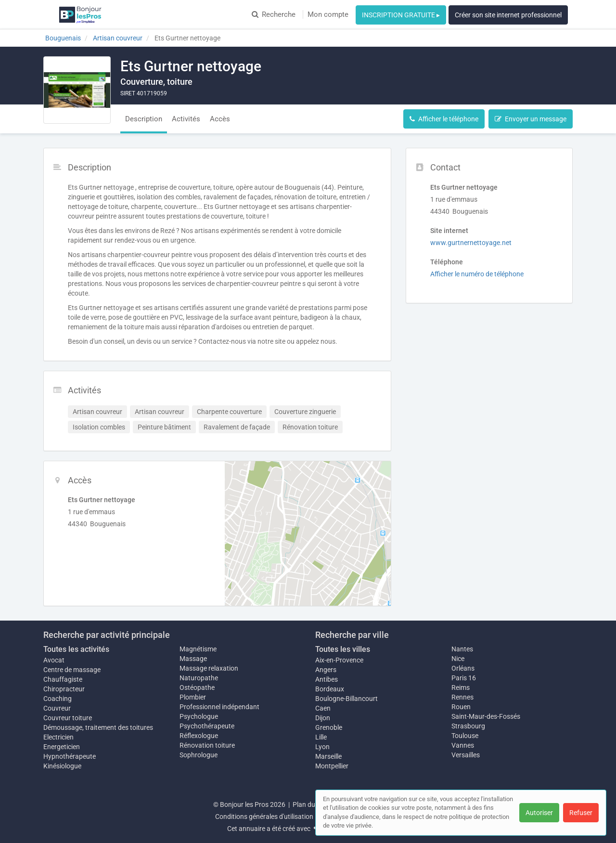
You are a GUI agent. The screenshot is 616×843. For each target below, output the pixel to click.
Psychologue (199, 716)
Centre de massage (72, 670)
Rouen (461, 707)
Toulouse (465, 736)
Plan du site (310, 804)
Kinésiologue (62, 766)
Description (144, 119)
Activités (186, 119)
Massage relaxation (209, 668)
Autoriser (539, 813)
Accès (220, 119)
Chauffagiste (63, 679)
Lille (321, 737)
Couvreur (57, 708)
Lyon (322, 747)
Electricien (58, 737)
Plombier (193, 697)
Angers (326, 670)
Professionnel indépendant (219, 707)
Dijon (323, 718)
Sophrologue (199, 755)
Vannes (463, 745)
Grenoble (329, 727)
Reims (461, 687)
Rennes (462, 697)
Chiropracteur (64, 689)
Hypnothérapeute (70, 756)
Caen (323, 708)
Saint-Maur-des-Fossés (486, 716)
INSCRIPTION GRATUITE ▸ (401, 15)
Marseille (328, 756)
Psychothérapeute (207, 726)
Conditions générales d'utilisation (264, 817)
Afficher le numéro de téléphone (477, 274)
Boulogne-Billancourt (346, 699)
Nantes (462, 649)
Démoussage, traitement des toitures (98, 727)
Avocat (54, 660)
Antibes (327, 679)
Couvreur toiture (68, 718)
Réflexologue (199, 736)
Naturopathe (199, 678)
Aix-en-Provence (339, 660)
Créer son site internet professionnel (508, 15)
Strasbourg (468, 726)
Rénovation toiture (207, 745)
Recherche (274, 14)
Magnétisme (198, 649)
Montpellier (332, 766)
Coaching (58, 699)
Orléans (463, 668)
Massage (193, 659)
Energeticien (62, 747)
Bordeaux (330, 689)
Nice (458, 659)
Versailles (466, 755)
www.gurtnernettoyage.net (471, 243)
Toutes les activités (76, 649)
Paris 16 (464, 678)
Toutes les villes (343, 649)
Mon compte (328, 14)
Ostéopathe (197, 687)
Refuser (581, 813)
